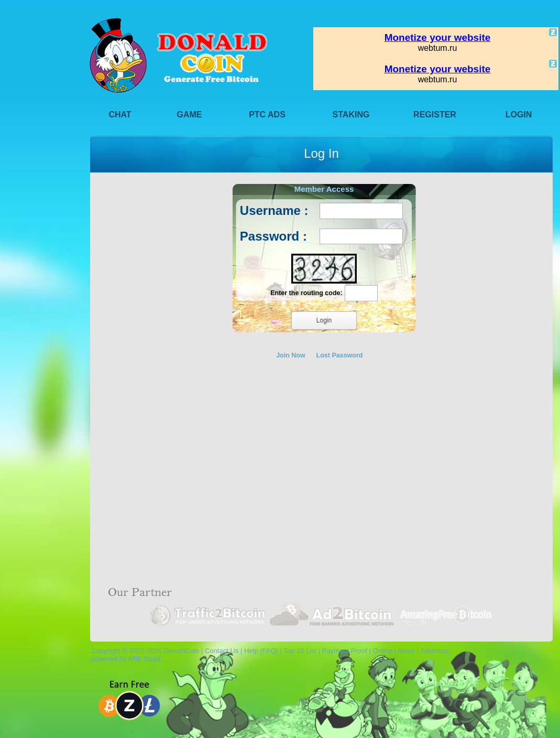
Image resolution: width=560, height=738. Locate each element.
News (407, 651)
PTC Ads (267, 115)
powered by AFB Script (124, 659)
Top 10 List (300, 651)
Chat (120, 115)
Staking (351, 115)
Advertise (434, 651)
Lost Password (340, 355)
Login (519, 115)
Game (190, 115)
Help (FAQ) (261, 651)
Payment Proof (345, 651)
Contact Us (222, 651)
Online (382, 651)
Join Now (291, 355)
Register (435, 115)
